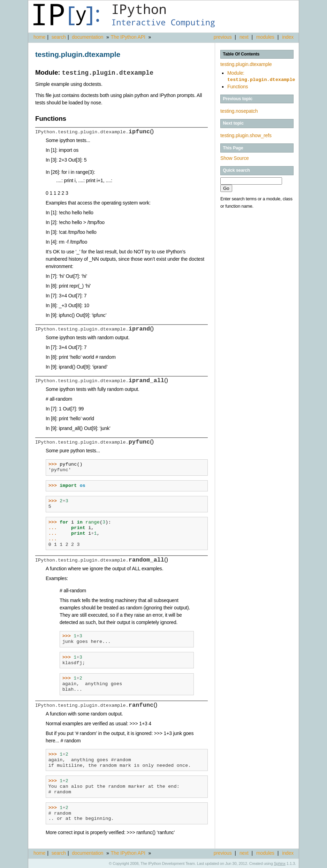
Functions (238, 86)
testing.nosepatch (239, 110)
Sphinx (280, 863)
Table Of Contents (241, 54)
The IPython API (128, 37)
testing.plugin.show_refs (246, 135)
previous (223, 37)
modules (265, 37)
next (244, 37)
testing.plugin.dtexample (246, 64)
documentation (88, 37)
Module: (261, 76)
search (59, 37)
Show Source (235, 157)
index (288, 37)
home (39, 37)
